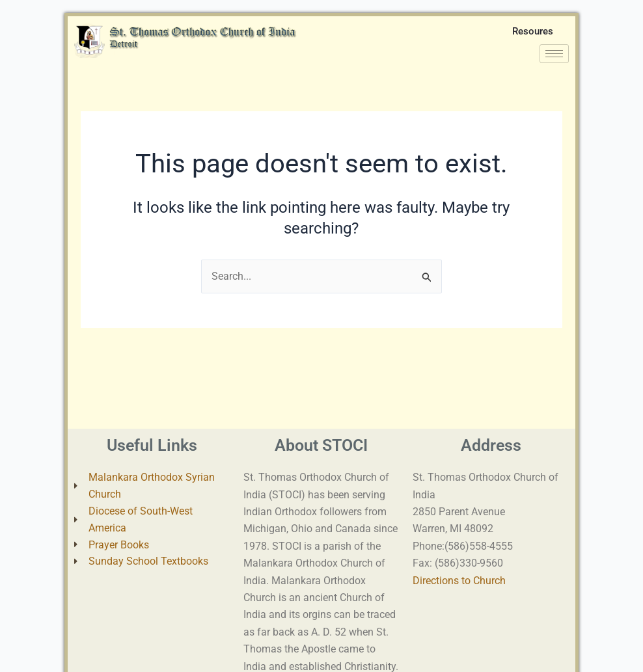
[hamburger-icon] (554, 58)
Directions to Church (459, 581)
